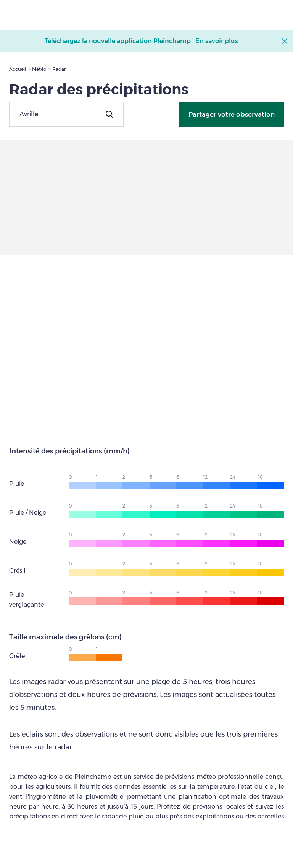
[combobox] (66, 114)
